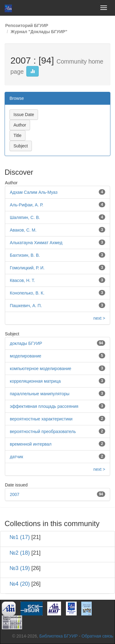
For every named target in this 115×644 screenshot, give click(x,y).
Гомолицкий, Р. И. (27, 268)
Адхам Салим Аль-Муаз (34, 192)
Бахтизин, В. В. (25, 255)
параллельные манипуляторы (40, 394)
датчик (16, 457)
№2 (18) (20, 553)
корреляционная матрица (35, 381)
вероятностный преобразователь (43, 431)
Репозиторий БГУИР (27, 25)
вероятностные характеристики (41, 419)
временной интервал (31, 444)
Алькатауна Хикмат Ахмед (36, 243)
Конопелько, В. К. (27, 293)
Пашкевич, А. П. (26, 306)
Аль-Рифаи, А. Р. (27, 205)
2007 (15, 494)
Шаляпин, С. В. (25, 217)
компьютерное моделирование (40, 369)
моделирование (26, 356)
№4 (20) (20, 584)
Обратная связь (97, 636)
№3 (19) (20, 568)
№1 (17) (20, 537)
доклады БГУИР (26, 343)
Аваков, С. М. (23, 230)
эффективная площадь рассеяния (44, 406)
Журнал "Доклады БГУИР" (39, 32)
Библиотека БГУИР (58, 636)
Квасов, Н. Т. (22, 280)
